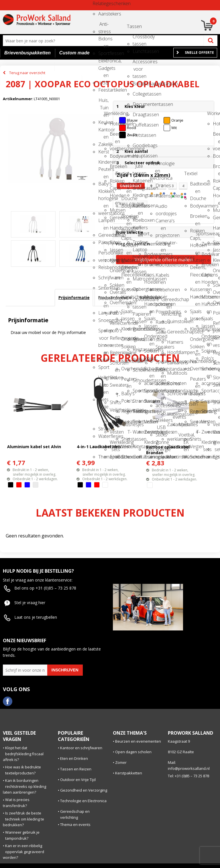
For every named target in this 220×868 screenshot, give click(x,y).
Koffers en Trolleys (138, 229)
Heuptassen (138, 156)
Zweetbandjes (149, 432)
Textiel (121, 173)
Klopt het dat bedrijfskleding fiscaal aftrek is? (23, 754)
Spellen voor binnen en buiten (103, 332)
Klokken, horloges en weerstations (103, 193)
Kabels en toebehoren (161, 277)
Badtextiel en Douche (126, 186)
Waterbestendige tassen (138, 434)
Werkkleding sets (115, 444)
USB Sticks (161, 429)
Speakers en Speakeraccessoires (161, 349)
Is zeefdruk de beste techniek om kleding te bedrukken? (23, 819)
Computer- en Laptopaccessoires (161, 245)
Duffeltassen (138, 125)
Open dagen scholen (133, 752)
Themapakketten (103, 457)
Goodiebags (138, 145)
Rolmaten (172, 383)
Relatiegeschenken (98, 3)
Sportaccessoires (149, 391)
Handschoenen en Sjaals (115, 230)
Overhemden (115, 302)
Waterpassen (172, 414)
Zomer (121, 762)
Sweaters (115, 385)
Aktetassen (138, 446)
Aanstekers (103, 14)
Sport (103, 367)
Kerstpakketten (129, 773)
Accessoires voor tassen (138, 63)
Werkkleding (109, 113)
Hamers (172, 342)
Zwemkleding (149, 244)
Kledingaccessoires (115, 260)
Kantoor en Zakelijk (103, 132)
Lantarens (172, 363)
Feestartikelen (103, 90)
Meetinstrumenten (172, 457)
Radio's (161, 322)
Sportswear (201, 234)
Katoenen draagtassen (138, 182)
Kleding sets (149, 444)
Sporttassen (138, 391)
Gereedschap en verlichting (166, 301)
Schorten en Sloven (115, 365)
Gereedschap (115, 218)
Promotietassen (138, 329)
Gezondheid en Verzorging (84, 790)
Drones (161, 185)
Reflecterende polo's (115, 325)
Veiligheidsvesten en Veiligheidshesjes (115, 412)
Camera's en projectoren (161, 223)
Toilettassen (138, 422)
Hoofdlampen (172, 352)
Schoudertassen (138, 380)
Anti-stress (103, 26)
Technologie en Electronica (83, 801)
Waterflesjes (103, 436)
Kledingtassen (138, 195)
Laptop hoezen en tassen (138, 251)
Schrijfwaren (103, 278)
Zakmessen (172, 446)
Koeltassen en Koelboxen (138, 207)
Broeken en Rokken (115, 168)
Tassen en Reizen (76, 769)
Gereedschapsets (172, 332)
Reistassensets (138, 349)
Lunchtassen (138, 51)
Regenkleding (115, 353)
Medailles (184, 424)
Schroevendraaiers (172, 394)
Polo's (115, 313)
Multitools (172, 373)
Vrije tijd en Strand (103, 409)
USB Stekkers (161, 415)
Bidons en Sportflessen (103, 40)
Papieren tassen (138, 316)
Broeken (149, 264)
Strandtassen (138, 401)
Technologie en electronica (155, 165)
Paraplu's (103, 242)
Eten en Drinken (74, 758)
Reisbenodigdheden (103, 267)
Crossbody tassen (138, 38)
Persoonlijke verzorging (103, 255)
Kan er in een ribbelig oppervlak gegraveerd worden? (23, 852)
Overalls (115, 292)
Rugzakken (138, 360)
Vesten (115, 432)
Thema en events (178, 404)
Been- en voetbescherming (115, 136)
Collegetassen (138, 94)
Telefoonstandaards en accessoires (161, 393)
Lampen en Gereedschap (103, 222)
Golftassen (138, 457)
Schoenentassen (138, 370)
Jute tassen (138, 168)
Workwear (212, 113)
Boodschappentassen (138, 84)
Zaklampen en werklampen (172, 426)
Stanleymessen (172, 404)
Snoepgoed (103, 320)
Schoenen (126, 457)
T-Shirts (115, 397)
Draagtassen (138, 114)
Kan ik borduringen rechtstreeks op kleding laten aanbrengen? (24, 786)
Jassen (115, 250)
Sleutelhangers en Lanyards (103, 300)
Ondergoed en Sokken (115, 272)
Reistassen (138, 339)
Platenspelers (161, 196)
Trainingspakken (149, 457)
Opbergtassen (138, 289)
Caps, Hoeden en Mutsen (115, 190)
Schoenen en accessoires (149, 370)
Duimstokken (172, 321)
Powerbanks (161, 312)
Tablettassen (138, 411)
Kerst (103, 152)
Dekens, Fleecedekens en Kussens (126, 269)
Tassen (132, 26)
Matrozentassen (138, 279)
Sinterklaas (103, 288)
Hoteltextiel (115, 124)
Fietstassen (138, 135)
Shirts (149, 411)
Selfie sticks (161, 334)
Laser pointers (161, 299)
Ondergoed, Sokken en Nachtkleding (126, 341)
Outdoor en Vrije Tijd (78, 780)
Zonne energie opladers (161, 444)
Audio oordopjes (161, 208)
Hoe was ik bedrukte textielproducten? (23, 770)
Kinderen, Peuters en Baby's (103, 164)
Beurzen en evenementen (138, 741)
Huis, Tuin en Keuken (103, 102)
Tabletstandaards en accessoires (161, 371)
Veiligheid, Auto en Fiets (103, 379)
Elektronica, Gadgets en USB (103, 63)
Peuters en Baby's (126, 381)
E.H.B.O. (115, 457)
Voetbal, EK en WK (184, 437)
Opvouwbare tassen (138, 301)
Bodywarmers (115, 156)
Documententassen (138, 104)
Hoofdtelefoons (161, 265)
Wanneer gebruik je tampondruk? (22, 835)
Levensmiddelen (103, 446)
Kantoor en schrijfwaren (81, 748)
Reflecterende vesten (115, 340)
